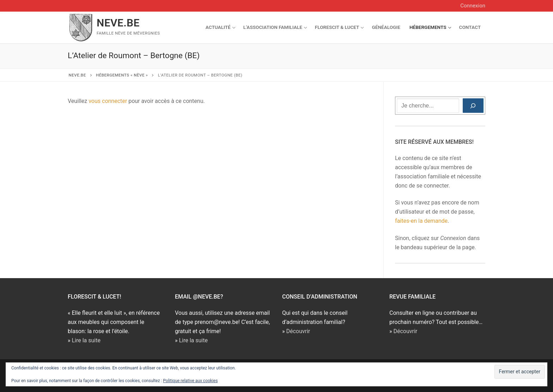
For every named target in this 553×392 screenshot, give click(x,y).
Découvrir (298, 331)
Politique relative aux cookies (190, 381)
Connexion (473, 6)
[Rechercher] (473, 106)
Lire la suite (86, 340)
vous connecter (108, 101)
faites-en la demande (421, 221)
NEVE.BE (118, 23)
